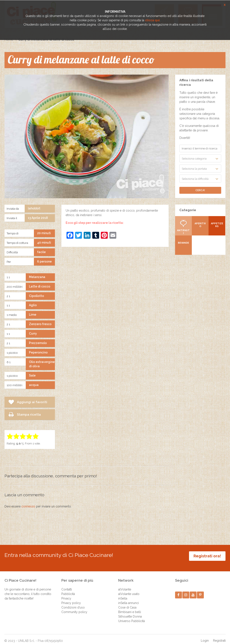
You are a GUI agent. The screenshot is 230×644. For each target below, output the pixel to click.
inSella (123, 594)
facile (41, 252)
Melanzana (37, 277)
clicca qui (152, 20)
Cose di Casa (127, 603)
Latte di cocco (40, 286)
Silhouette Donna (130, 612)
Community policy (74, 608)
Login (205, 636)
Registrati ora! (207, 556)
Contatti (67, 585)
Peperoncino (38, 352)
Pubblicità (68, 590)
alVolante (125, 585)
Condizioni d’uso (73, 603)
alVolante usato (129, 590)
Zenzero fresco (40, 324)
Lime (33, 315)
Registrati (219, 636)
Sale (32, 375)
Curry (33, 334)
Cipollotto (36, 296)
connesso (28, 506)
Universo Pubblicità (132, 617)
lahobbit (34, 208)
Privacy (66, 594)
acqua (34, 385)
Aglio (33, 305)
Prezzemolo (38, 343)
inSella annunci (129, 599)
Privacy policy (71, 599)
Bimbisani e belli (130, 608)
